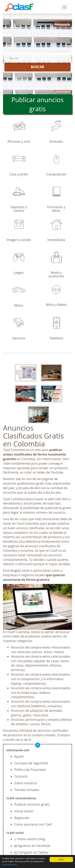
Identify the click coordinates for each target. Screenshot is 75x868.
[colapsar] (64, 7)
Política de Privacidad (30, 770)
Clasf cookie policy (10, 865)
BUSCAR (37, 67)
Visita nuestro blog (30, 839)
